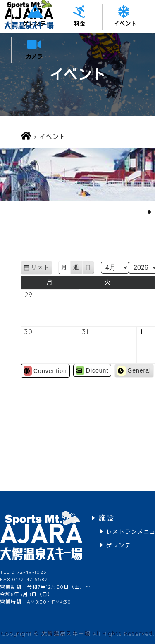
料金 (80, 24)
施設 (106, 518)
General (134, 371)
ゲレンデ (34, 24)
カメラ (34, 57)
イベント (125, 24)
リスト (42, 269)
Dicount (92, 370)
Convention (45, 371)
